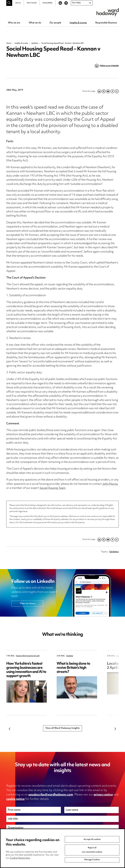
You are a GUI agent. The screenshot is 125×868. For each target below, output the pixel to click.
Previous (10, 729)
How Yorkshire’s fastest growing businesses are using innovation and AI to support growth (26, 670)
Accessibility (47, 3)
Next (115, 729)
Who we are (14, 23)
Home (9, 43)
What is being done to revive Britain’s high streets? (73, 668)
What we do (35, 23)
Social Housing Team (53, 488)
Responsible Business (106, 23)
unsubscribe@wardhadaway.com (51, 795)
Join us (18, 3)
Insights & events (78, 23)
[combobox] (82, 3)
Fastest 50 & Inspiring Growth (28, 656)
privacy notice (103, 795)
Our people (55, 23)
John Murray (110, 484)
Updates (35, 43)
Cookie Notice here (20, 858)
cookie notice (15, 799)
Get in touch (32, 3)
